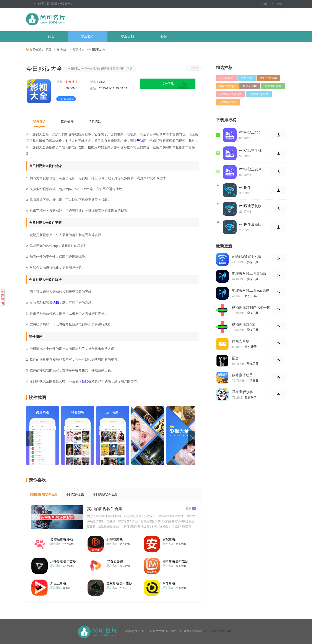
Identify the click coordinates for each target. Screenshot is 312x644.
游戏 (279, 4)
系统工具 (252, 262)
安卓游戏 (127, 37)
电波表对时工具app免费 (251, 290)
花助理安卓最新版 (231, 94)
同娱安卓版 (241, 341)
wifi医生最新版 (250, 224)
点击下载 (168, 84)
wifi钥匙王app (250, 132)
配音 (236, 358)
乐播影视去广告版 (63, 561)
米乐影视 (169, 583)
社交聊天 (251, 347)
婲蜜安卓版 (250, 86)
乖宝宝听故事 (242, 392)
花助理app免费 (259, 94)
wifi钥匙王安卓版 (250, 169)
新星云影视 (58, 583)
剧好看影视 (115, 539)
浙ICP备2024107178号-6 (220, 631)
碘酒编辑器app (244, 324)
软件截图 (67, 121)
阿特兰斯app (227, 86)
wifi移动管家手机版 (247, 257)
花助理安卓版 (228, 102)
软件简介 (39, 121)
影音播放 (79, 50)
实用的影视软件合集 (44, 494)
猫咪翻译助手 (242, 375)
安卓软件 (88, 37)
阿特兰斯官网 (268, 78)
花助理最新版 (273, 86)
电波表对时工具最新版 (249, 274)
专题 (164, 37)
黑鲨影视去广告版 (119, 583)
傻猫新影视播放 (62, 539)
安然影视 (169, 539)
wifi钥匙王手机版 (250, 151)
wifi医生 (245, 188)
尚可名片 (69, 20)
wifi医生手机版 (250, 206)
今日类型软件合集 (105, 494)
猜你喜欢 (95, 121)
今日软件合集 (75, 494)
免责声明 (2, 298)
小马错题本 (226, 78)
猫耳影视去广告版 (175, 561)
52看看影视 (115, 561)
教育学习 (251, 398)
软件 (265, 4)
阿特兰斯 (247, 78)
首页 (51, 37)
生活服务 (252, 381)
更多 (191, 508)
